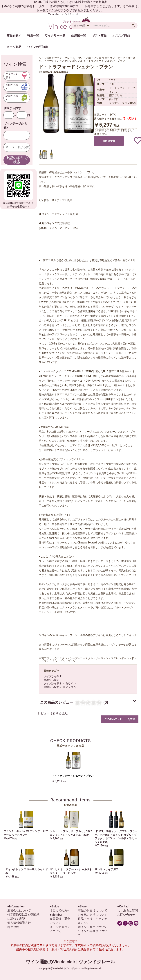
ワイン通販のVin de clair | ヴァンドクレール (70, 962)
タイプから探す (53, 676)
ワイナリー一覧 (55, 36)
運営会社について (19, 910)
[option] (68, 104)
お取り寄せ (109, 141)
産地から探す (51, 680)
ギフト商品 (99, 36)
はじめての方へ (60, 910)
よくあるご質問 (128, 910)
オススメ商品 (121, 36)
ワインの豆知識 (37, 47)
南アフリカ (69, 687)
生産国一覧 (79, 36)
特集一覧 (33, 36)
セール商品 (14, 47)
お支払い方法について (93, 915)
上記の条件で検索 (17, 160)
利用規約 (13, 927)
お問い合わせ (126, 915)
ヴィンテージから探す (15, 126)
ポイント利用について (93, 927)
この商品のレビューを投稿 (120, 719)
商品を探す (14, 36)
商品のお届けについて (93, 910)
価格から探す (12, 108)
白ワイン (71, 683)
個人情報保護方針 (19, 923)
